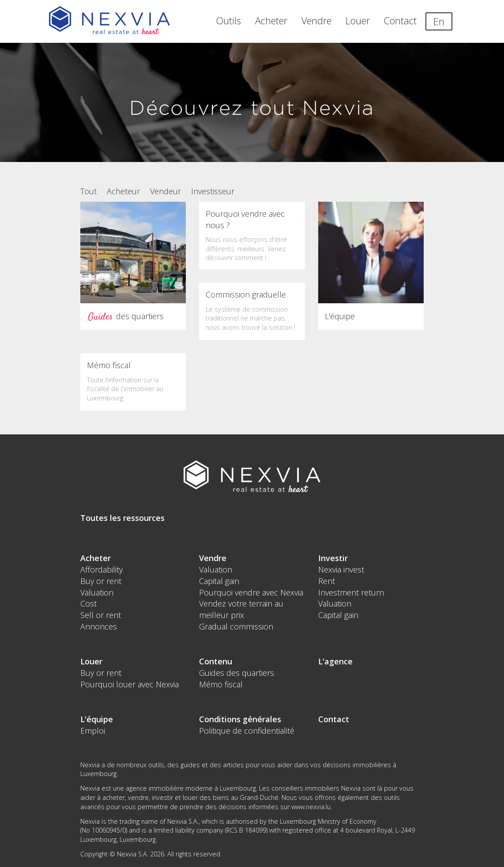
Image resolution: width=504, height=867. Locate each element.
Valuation (97, 592)
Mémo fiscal (221, 684)
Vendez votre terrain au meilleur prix (241, 609)
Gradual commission (236, 626)
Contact (400, 21)
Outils (229, 21)
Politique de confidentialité (247, 731)
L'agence (335, 661)
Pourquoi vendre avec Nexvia (251, 592)
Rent (327, 581)
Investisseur (213, 191)
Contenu (216, 661)
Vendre (316, 21)
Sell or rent (101, 615)
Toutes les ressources (122, 518)
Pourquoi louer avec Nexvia (130, 684)
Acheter (271, 21)
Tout (88, 191)
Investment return (351, 592)
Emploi (93, 731)
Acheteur (123, 191)
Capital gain (219, 581)
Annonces (99, 626)
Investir (333, 558)
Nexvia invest (341, 569)
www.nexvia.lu (311, 807)
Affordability (102, 569)
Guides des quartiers (237, 673)
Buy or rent (101, 581)
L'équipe (97, 719)
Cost (88, 603)
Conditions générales (240, 719)
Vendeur (165, 191)
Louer (358, 21)
